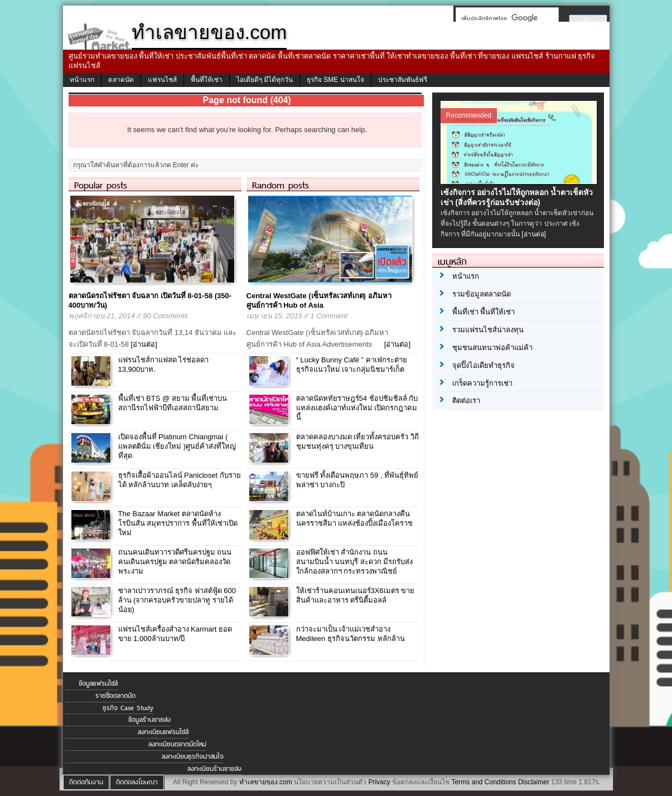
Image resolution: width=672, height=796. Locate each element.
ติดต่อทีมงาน (86, 782)
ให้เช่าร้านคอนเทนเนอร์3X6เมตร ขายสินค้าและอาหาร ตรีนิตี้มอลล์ (356, 595)
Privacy (379, 782)
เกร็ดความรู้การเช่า (482, 383)
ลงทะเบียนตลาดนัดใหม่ (177, 744)
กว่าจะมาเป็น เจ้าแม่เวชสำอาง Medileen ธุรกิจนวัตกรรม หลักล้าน (350, 634)
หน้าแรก (82, 80)
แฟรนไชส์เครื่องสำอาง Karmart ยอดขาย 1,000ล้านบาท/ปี (175, 634)
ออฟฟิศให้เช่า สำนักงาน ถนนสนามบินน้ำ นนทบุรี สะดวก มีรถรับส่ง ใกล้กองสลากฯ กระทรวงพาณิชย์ (355, 562)
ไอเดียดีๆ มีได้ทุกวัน (265, 80)
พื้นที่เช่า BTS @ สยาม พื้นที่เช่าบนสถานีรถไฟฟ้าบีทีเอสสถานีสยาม (173, 403)
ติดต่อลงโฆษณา (137, 782)
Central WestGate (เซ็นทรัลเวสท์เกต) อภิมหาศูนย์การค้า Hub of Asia (319, 300)
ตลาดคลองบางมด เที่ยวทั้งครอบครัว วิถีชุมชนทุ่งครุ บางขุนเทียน (357, 441)
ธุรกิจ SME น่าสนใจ (335, 80)
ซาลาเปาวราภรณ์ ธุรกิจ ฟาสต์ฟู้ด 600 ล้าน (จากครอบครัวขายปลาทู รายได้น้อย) (177, 600)
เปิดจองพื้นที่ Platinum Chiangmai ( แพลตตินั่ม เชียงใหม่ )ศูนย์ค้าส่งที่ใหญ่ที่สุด (177, 446)
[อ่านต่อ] (144, 344)
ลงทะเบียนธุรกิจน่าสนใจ (193, 756)
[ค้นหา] (504, 18)
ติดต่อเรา (466, 401)
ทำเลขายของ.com (266, 782)
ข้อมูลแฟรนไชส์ (98, 683)
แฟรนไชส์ (162, 80)
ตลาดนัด (121, 80)
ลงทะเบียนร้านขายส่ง (214, 769)
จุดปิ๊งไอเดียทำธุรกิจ (484, 365)
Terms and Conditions (484, 782)
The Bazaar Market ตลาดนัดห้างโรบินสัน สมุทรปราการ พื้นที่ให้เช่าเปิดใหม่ (178, 523)
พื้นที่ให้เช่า (207, 80)
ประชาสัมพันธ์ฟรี (403, 80)
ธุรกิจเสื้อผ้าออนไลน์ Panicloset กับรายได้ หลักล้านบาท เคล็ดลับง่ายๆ (180, 480)
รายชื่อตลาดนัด (115, 696)
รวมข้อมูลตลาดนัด (482, 294)
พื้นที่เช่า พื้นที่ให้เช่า (484, 312)
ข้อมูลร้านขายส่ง (149, 720)
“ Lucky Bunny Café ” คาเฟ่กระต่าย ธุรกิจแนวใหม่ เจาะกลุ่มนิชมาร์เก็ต (352, 365)
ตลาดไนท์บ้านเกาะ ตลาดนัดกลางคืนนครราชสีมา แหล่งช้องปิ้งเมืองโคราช (355, 518)
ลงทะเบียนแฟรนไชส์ (163, 732)
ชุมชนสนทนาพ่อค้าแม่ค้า (492, 348)
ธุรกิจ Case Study (128, 708)
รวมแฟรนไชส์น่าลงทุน (488, 330)
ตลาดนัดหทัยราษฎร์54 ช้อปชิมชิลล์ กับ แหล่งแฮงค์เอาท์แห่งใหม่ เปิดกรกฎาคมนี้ (357, 408)
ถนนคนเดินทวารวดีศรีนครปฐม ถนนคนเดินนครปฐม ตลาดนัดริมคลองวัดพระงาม (175, 562)
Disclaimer (534, 782)
